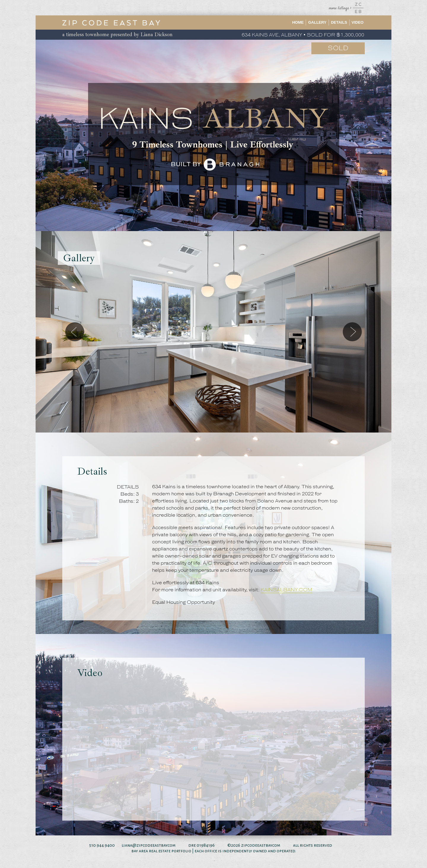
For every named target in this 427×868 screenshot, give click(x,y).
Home (298, 22)
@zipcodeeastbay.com (154, 845)
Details (339, 22)
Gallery (317, 22)
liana (127, 845)
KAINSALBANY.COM (286, 590)
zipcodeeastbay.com (261, 845)
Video (358, 22)
